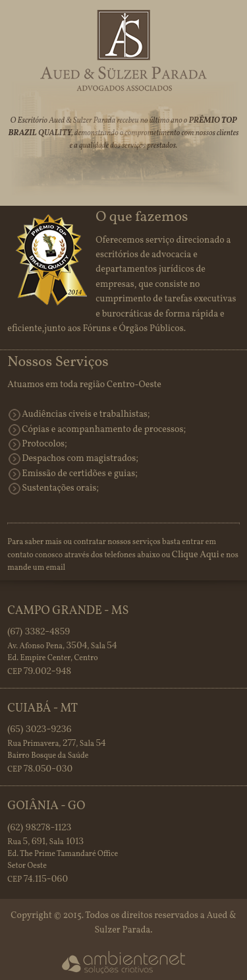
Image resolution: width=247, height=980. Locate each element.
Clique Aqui (196, 555)
